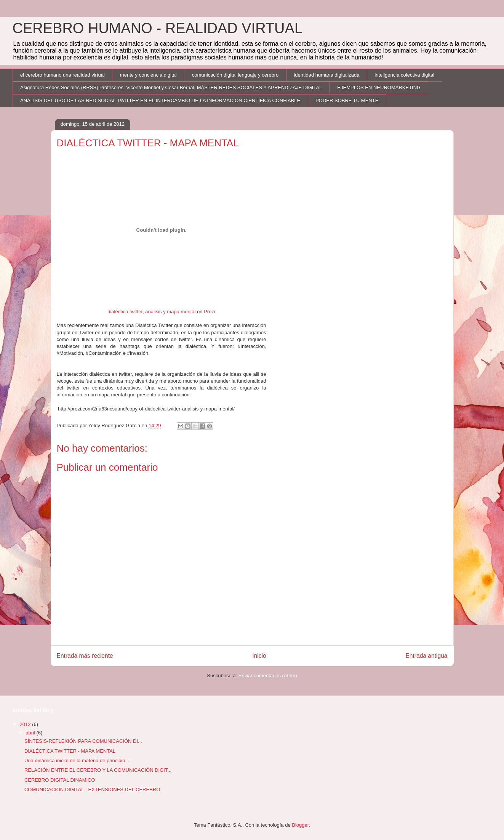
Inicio (259, 656)
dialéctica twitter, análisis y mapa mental (151, 312)
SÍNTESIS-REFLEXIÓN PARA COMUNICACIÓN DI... (83, 741)
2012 (26, 724)
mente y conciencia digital (148, 75)
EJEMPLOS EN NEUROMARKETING (379, 87)
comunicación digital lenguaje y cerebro (235, 75)
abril (31, 733)
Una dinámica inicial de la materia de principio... (77, 761)
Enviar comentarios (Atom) (268, 676)
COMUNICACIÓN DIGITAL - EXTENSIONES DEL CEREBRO (92, 790)
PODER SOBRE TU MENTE (347, 100)
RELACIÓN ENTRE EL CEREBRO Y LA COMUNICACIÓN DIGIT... (98, 770)
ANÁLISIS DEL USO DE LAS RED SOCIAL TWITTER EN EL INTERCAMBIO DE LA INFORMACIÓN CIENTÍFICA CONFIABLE (160, 100)
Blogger (300, 825)
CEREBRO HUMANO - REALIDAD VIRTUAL (158, 28)
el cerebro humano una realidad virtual (62, 75)
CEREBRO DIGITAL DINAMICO (60, 780)
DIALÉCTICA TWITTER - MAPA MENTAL (70, 751)
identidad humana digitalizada (326, 75)
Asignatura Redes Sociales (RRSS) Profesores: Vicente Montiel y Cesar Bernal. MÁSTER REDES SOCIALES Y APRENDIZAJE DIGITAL (171, 87)
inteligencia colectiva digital (404, 75)
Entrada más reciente (85, 656)
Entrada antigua (426, 656)
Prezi (210, 312)
